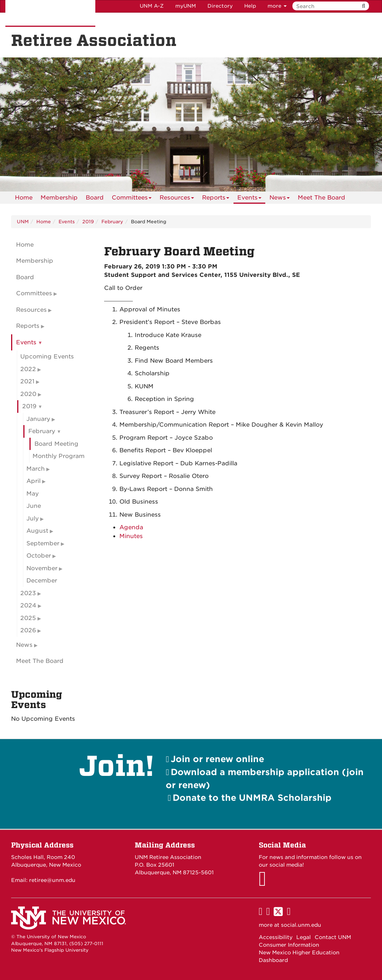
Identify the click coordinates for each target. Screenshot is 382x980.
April (33, 481)
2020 (28, 394)
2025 (28, 618)
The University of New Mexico (50, 13)
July (33, 519)
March (36, 469)
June (34, 506)
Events (249, 199)
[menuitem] (24, 198)
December (42, 581)
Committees (132, 199)
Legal (304, 937)
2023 (28, 593)
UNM (23, 222)
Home (24, 198)
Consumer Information (289, 945)
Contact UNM (333, 937)
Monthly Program (59, 456)
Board (95, 198)
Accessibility (276, 937)
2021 (27, 381)
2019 (88, 222)
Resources (177, 199)
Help (250, 6)
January (38, 419)
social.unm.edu (301, 925)
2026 (28, 630)
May (33, 494)
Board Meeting (56, 444)
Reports (216, 199)
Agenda (131, 527)
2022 (28, 369)
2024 (28, 605)
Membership (59, 198)
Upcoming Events (47, 357)
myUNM (186, 6)
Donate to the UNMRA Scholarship (252, 798)
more (277, 6)
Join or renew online (217, 759)
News (280, 199)
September (43, 543)
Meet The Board (322, 198)
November (42, 568)
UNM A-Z (152, 6)
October (39, 556)
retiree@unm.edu (52, 880)
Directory (220, 6)
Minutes (131, 536)
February (112, 222)
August (37, 531)
